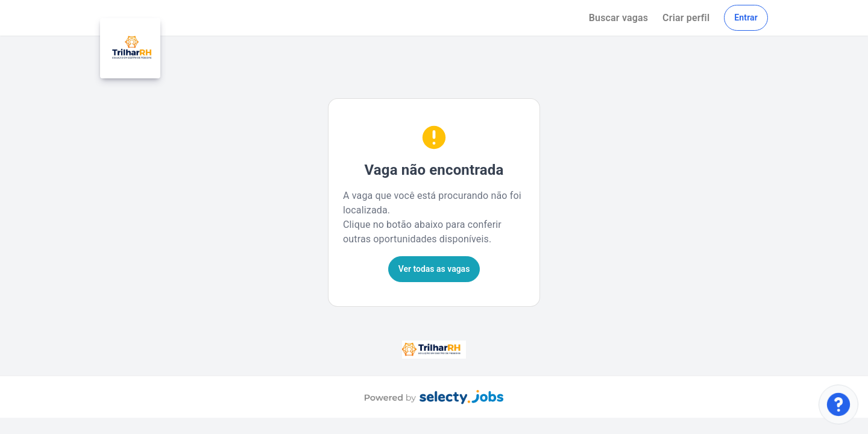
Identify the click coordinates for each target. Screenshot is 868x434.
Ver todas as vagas (434, 269)
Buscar (618, 18)
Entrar (746, 17)
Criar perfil (686, 18)
